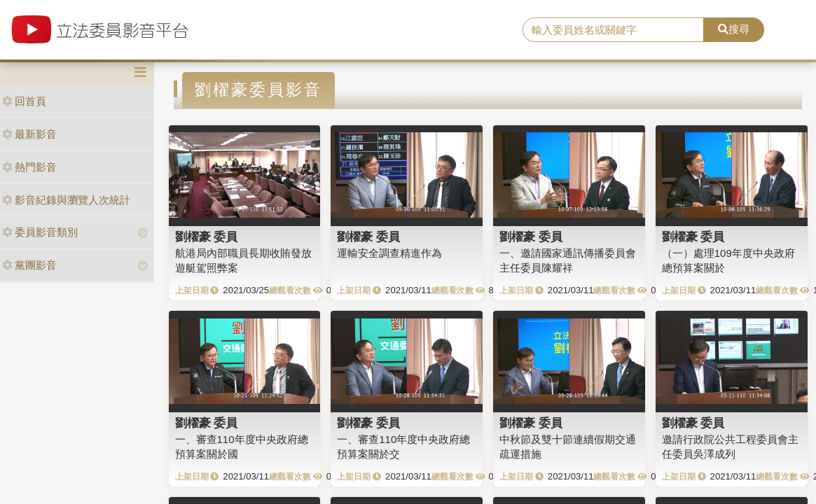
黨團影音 (29, 265)
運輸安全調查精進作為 (389, 253)
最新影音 (29, 134)
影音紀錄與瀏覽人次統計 (66, 200)
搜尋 (734, 29)
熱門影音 (29, 167)
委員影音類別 (40, 232)
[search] (613, 30)
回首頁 (24, 101)
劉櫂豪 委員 (207, 237)
